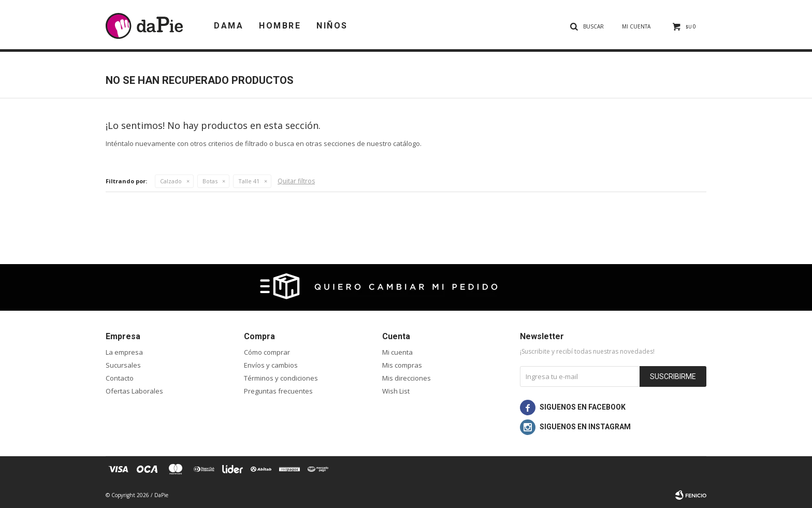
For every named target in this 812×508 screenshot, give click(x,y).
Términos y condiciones (281, 378)
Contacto (120, 378)
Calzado (171, 181)
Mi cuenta (397, 352)
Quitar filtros (296, 181)
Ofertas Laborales (134, 391)
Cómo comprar (267, 352)
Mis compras (402, 365)
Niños (332, 26)
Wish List (396, 391)
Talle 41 (249, 181)
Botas (210, 181)
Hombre (280, 26)
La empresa (124, 352)
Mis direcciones (407, 378)
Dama (229, 26)
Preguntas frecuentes (278, 391)
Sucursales (123, 365)
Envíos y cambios (271, 365)
